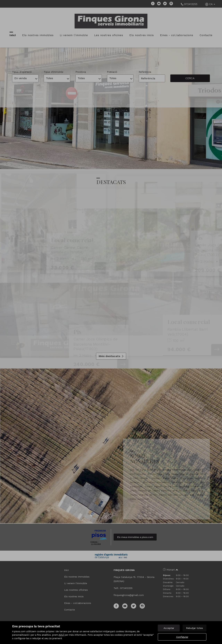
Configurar (182, 637)
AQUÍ (61, 635)
